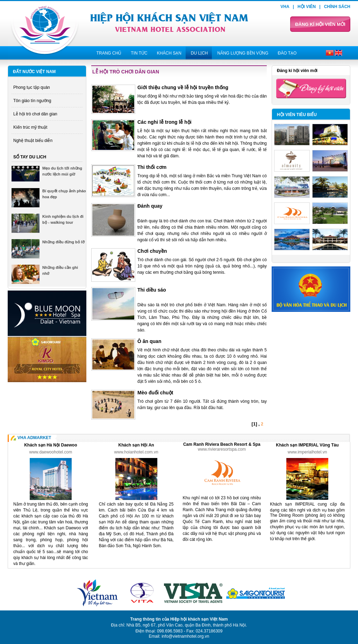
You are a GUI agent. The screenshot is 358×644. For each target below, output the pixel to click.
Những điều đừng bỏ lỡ (63, 242)
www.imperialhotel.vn (307, 452)
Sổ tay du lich (30, 157)
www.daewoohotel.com (51, 452)
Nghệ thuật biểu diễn (33, 141)
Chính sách (337, 7)
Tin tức (139, 53)
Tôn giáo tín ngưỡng (32, 101)
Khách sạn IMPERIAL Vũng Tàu (307, 445)
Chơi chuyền (152, 251)
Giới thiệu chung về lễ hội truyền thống (183, 87)
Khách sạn (169, 53)
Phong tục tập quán (32, 87)
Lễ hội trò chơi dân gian (35, 114)
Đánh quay (150, 206)
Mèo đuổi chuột (155, 393)
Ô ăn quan (149, 341)
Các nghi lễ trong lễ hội (164, 122)
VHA (285, 7)
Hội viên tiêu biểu (297, 115)
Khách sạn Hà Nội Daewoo (51, 445)
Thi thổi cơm (152, 167)
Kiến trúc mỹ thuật (30, 127)
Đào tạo (287, 53)
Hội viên (307, 7)
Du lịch (199, 53)
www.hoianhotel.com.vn (136, 452)
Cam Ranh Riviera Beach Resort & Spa (222, 444)
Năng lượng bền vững (243, 53)
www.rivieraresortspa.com (222, 449)
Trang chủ (109, 53)
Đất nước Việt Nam (34, 72)
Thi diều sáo (152, 290)
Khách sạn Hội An (136, 445)
